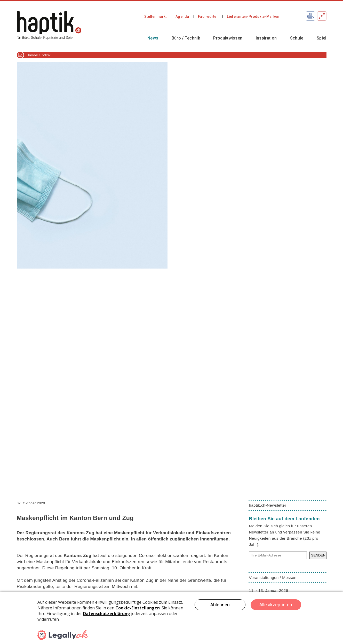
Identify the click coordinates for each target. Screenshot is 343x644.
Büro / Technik (186, 38)
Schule (297, 38)
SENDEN (318, 555)
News (153, 38)
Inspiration (266, 38)
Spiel (322, 38)
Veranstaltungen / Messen (273, 578)
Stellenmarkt (155, 17)
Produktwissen (228, 38)
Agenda (182, 17)
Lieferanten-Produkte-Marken (253, 17)
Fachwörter (208, 17)
